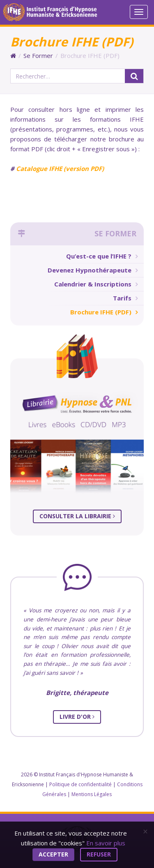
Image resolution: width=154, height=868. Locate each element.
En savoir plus (106, 843)
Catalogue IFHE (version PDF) (60, 169)
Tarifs (122, 298)
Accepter (53, 854)
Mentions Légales (92, 794)
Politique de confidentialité (80, 784)
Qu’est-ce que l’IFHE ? (99, 256)
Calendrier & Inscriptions (93, 284)
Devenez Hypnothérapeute (90, 270)
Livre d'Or (77, 717)
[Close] (145, 832)
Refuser (99, 854)
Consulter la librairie (77, 516)
